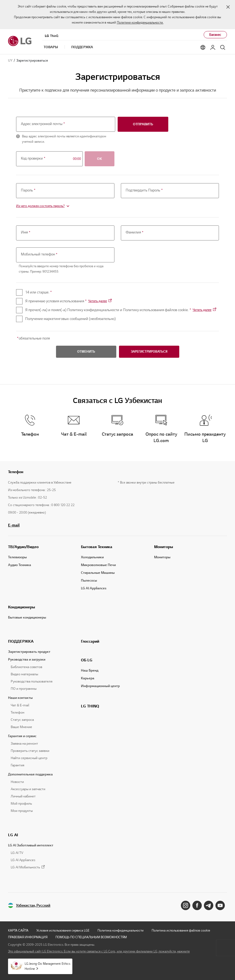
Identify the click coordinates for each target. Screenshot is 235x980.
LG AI (13, 835)
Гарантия (18, 765)
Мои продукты (22, 811)
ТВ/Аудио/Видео (23, 547)
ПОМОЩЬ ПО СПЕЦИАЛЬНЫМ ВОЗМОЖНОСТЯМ (91, 937)
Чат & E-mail (20, 705)
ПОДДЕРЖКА (21, 641)
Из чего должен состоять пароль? (40, 206)
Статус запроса (22, 720)
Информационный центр (100, 686)
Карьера (88, 678)
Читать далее (98, 301)
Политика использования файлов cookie (181, 930)
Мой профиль (21, 804)
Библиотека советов (27, 667)
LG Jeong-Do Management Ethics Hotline (47, 966)
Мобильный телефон (40, 255)
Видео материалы (24, 674)
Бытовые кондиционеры (27, 617)
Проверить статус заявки (30, 751)
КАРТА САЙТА (18, 930)
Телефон (18, 713)
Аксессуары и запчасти (28, 789)
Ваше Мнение (21, 727)
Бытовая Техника (97, 547)
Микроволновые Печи (98, 565)
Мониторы (164, 547)
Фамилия (135, 233)
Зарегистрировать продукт (29, 652)
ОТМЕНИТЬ (86, 351)
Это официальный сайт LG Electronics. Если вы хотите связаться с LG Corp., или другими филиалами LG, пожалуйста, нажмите (99, 951)
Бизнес (215, 35)
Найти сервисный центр (29, 758)
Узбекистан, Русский (33, 905)
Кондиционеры (22, 607)
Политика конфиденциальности (121, 930)
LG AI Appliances (94, 588)
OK (99, 159)
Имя (26, 233)
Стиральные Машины (98, 573)
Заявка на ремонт (24, 744)
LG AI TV (17, 853)
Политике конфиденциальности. (140, 22)
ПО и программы (24, 689)
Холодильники (92, 557)
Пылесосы (89, 581)
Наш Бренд (90, 670)
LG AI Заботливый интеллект (31, 845)
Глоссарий (90, 641)
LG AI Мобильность (25, 867)
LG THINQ (90, 706)
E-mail (14, 525)
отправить (143, 124)
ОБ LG (87, 660)
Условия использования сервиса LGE (63, 930)
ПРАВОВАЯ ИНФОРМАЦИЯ (28, 937)
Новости (17, 782)
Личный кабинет (23, 796)
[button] (228, 7)
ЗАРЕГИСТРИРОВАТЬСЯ (149, 351)
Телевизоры (17, 557)
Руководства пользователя (32, 681)
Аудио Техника (20, 565)
